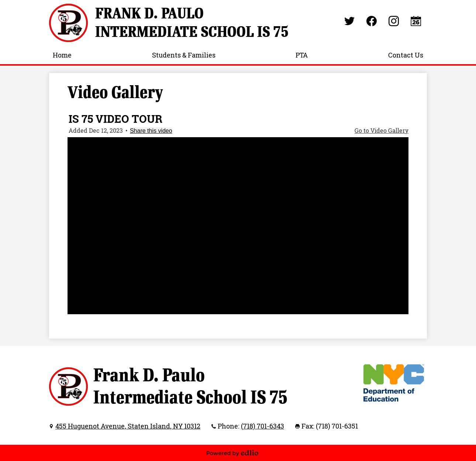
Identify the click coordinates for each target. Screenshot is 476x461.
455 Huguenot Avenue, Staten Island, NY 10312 (128, 426)
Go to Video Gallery (382, 131)
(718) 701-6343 (263, 426)
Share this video (151, 131)
